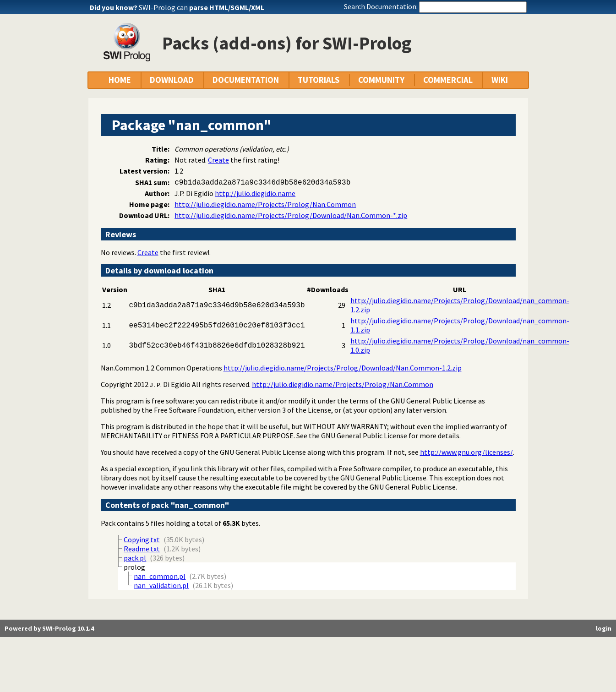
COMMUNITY (381, 80)
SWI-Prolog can (202, 7)
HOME (120, 80)
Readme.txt (142, 549)
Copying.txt (142, 539)
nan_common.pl (160, 576)
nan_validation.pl (161, 585)
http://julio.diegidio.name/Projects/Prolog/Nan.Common (265, 204)
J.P (155, 385)
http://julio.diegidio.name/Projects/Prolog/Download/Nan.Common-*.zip (291, 215)
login (604, 628)
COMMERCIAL (448, 80)
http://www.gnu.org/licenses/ (466, 452)
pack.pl (135, 558)
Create (218, 160)
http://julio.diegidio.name (255, 193)
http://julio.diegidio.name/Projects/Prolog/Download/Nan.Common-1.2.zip (343, 368)
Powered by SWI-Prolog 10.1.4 (49, 628)
